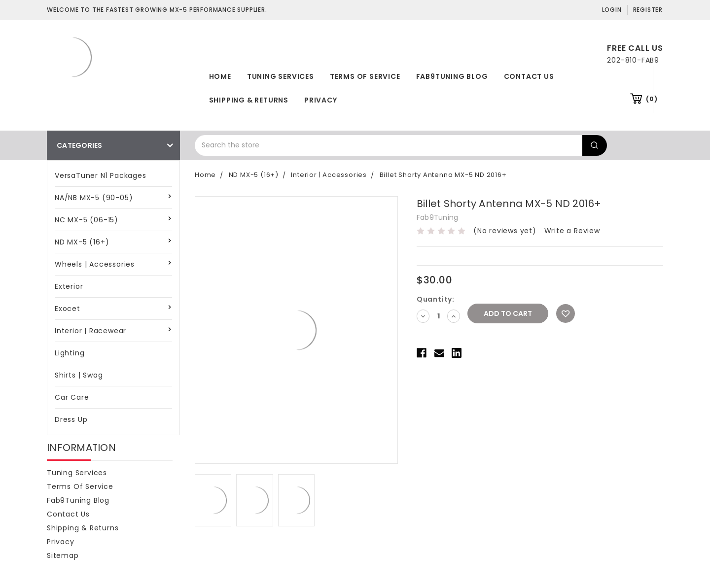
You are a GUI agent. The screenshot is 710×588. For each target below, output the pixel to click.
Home (220, 76)
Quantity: (436, 299)
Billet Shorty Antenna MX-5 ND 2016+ (443, 175)
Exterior (69, 286)
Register (648, 10)
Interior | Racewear (90, 331)
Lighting (70, 353)
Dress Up (71, 419)
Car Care (72, 397)
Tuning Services (281, 76)
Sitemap (63, 555)
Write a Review (572, 231)
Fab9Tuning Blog (452, 76)
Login (612, 10)
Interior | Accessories (329, 175)
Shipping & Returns (249, 100)
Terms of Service (365, 76)
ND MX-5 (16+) (82, 242)
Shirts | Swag (79, 375)
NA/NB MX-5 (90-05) (94, 198)
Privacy (321, 100)
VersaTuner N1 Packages (101, 175)
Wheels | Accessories (95, 264)
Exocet (68, 309)
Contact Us (529, 76)
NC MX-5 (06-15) (87, 220)
